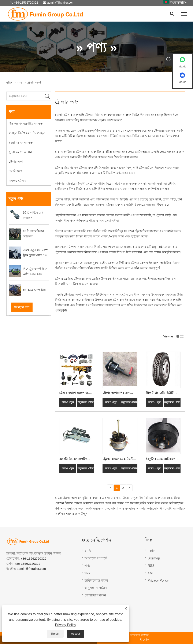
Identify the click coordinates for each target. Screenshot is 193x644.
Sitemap (154, 558)
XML (151, 573)
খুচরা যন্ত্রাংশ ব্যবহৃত (21, 143)
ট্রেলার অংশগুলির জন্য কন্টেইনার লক (116, 393)
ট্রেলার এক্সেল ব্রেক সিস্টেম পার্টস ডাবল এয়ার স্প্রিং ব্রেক (120, 460)
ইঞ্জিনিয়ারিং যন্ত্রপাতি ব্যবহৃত (26, 123)
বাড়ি (9, 82)
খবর (88, 573)
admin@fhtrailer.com (61, 3)
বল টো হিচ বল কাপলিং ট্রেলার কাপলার (73, 460)
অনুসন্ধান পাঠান (86, 402)
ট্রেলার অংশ (34, 82)
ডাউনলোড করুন (96, 580)
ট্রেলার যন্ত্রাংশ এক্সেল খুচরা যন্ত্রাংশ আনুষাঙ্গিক (75, 393)
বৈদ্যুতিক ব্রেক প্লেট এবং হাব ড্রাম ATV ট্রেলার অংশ (163, 460)
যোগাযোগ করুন (95, 595)
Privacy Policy (66, 625)
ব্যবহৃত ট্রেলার (17, 181)
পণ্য (20, 82)
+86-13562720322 (26, 3)
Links (151, 551)
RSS (151, 566)
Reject (55, 634)
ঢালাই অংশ (15, 171)
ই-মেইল (145, 640)
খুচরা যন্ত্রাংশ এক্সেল (20, 152)
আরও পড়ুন (68, 402)
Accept (76, 634)
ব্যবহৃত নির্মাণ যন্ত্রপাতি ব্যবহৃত (27, 133)
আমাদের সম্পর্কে (96, 558)
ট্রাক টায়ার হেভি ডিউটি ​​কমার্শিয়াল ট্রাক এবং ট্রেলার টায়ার (162, 393)
